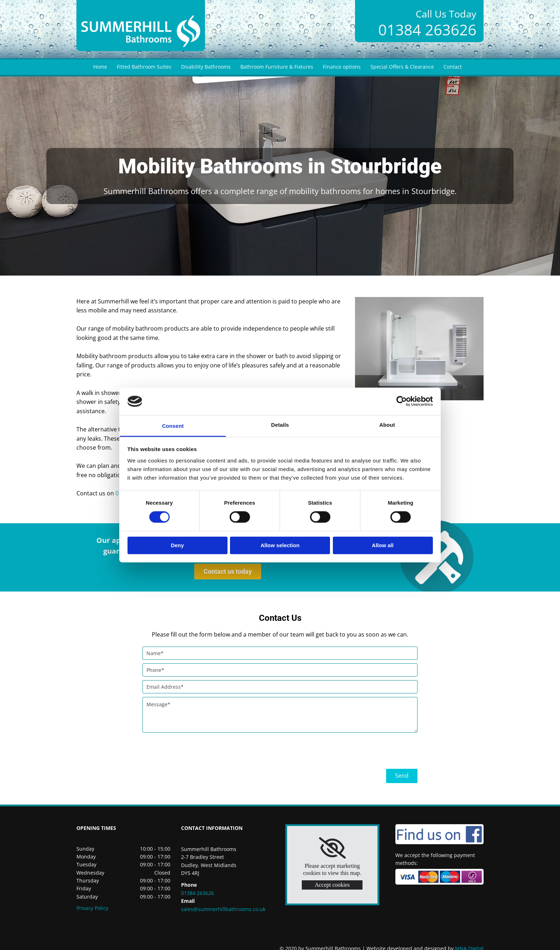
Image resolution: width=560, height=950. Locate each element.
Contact (453, 67)
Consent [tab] (173, 426)
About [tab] (387, 425)
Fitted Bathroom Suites (144, 67)
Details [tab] (280, 425)
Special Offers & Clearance (402, 67)
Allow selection (280, 545)
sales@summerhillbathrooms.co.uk (223, 909)
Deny (177, 545)
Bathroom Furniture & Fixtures (277, 67)
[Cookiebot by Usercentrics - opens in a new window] (402, 401)
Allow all (383, 545)
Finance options (342, 67)
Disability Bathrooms (206, 67)
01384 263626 (427, 29)
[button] (228, 572)
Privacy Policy (92, 908)
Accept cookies (332, 885)
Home (100, 67)
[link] (332, 848)
